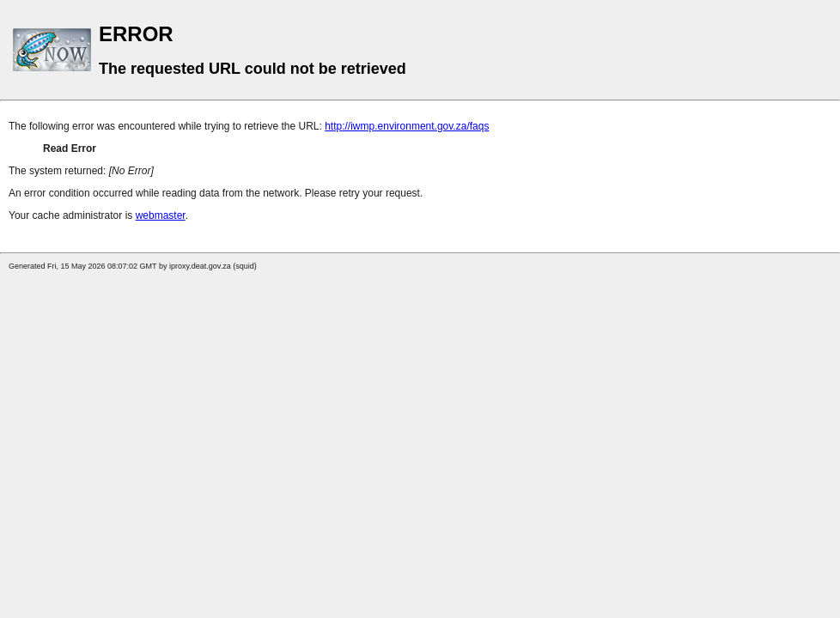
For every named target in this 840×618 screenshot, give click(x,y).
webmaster (161, 215)
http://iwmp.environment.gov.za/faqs (407, 126)
